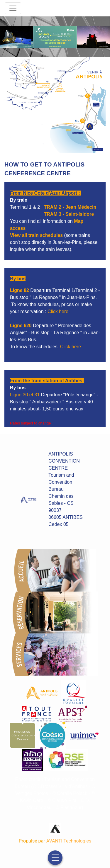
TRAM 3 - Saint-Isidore (69, 214)
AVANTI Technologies (69, 841)
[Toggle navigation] (13, 8)
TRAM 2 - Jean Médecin (70, 207)
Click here (58, 311)
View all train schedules (36, 235)
